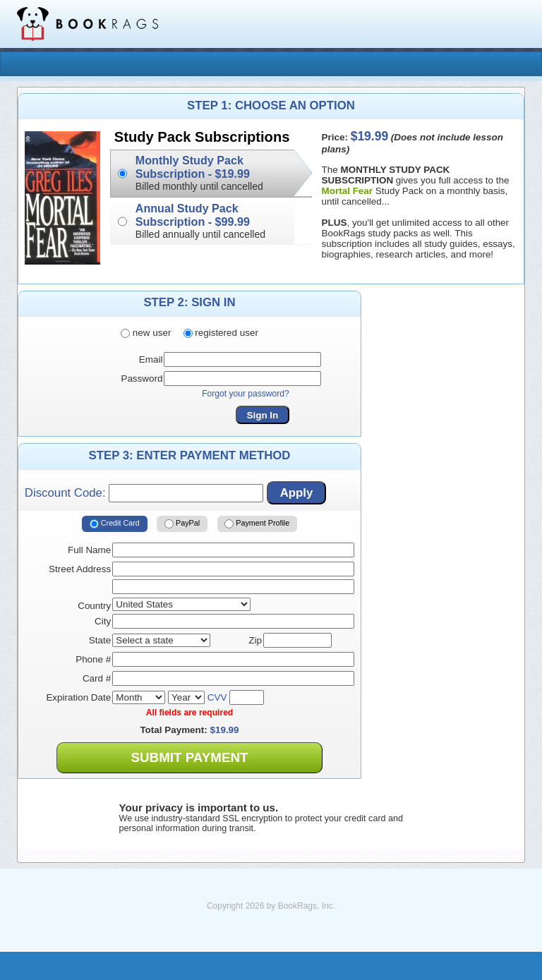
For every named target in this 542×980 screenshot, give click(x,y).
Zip (255, 640)
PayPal (182, 524)
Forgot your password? (246, 394)
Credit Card (115, 524)
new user (146, 333)
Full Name (89, 550)
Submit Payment (189, 757)
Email (151, 359)
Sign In (263, 415)
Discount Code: (144, 493)
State (100, 640)
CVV (217, 697)
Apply (297, 493)
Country (94, 606)
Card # (97, 678)
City (103, 621)
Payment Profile (257, 524)
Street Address (80, 569)
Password (141, 379)
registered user (221, 333)
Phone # (93, 659)
